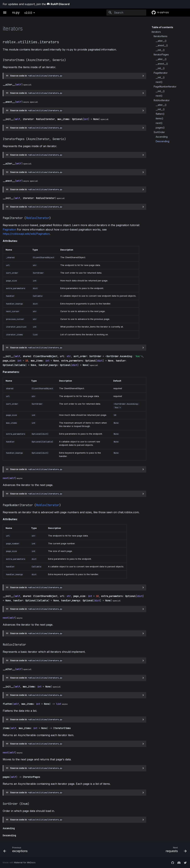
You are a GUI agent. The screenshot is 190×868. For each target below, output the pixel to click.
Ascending (162, 137)
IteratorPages (161, 54)
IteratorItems (161, 36)
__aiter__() (161, 41)
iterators (156, 32)
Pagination (9, 230)
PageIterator (161, 73)
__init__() (160, 50)
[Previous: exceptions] (48, 849)
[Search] (126, 13)
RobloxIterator (162, 100)
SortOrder (159, 132)
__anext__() (162, 45)
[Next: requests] (142, 849)
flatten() (160, 114)
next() (159, 82)
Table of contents (162, 27)
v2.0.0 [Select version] (28, 13)
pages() (160, 128)
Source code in (37, 76)
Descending (162, 141)
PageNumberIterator (165, 87)
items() (160, 118)
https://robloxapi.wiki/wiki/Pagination (26, 234)
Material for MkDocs (25, 862)
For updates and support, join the (36, 4)
